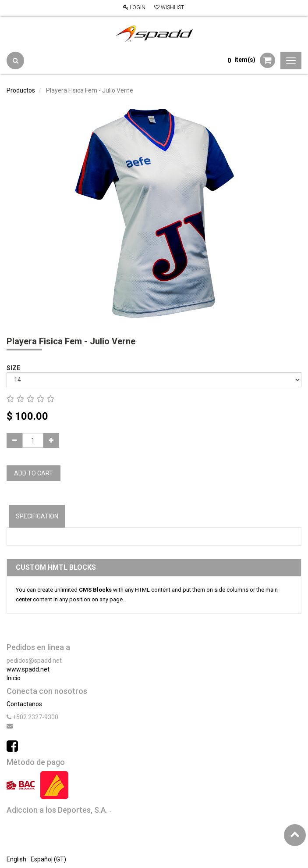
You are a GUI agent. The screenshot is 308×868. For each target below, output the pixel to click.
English (16, 859)
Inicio (14, 678)
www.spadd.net (28, 669)
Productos (21, 90)
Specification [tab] (37, 516)
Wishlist (169, 7)
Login (134, 7)
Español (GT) (48, 859)
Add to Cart (34, 473)
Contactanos (24, 704)
